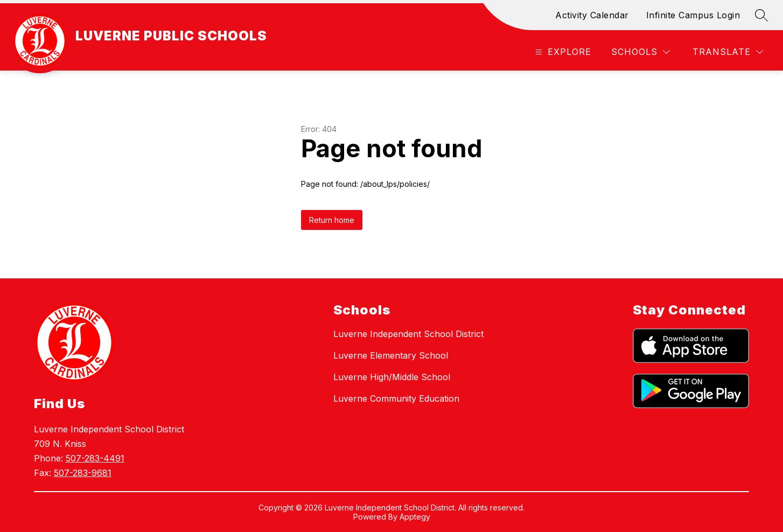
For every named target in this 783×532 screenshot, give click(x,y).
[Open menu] (562, 52)
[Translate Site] (728, 52)
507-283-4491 (95, 458)
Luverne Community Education (396, 398)
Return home (332, 220)
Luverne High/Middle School (392, 377)
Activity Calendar (592, 15)
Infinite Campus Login (693, 15)
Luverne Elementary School (391, 355)
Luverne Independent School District (408, 334)
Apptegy (415, 517)
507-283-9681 (83, 473)
